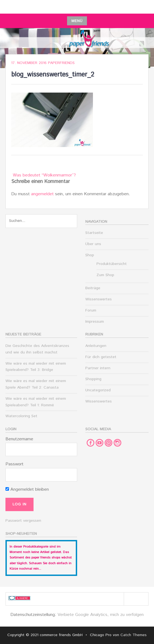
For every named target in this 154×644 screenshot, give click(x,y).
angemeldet (42, 194)
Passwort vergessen (23, 521)
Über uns (93, 244)
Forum (91, 310)
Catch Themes (134, 635)
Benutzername (19, 439)
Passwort (14, 464)
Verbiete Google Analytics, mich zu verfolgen (101, 615)
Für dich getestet (101, 357)
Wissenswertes (99, 299)
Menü (77, 21)
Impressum (95, 322)
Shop (90, 255)
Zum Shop (105, 275)
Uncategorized (98, 390)
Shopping (93, 379)
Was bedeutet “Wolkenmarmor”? (44, 175)
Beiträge (93, 288)
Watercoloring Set (21, 416)
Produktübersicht (112, 264)
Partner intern (98, 368)
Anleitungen (96, 346)
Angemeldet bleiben (27, 489)
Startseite (94, 233)
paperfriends (61, 63)
